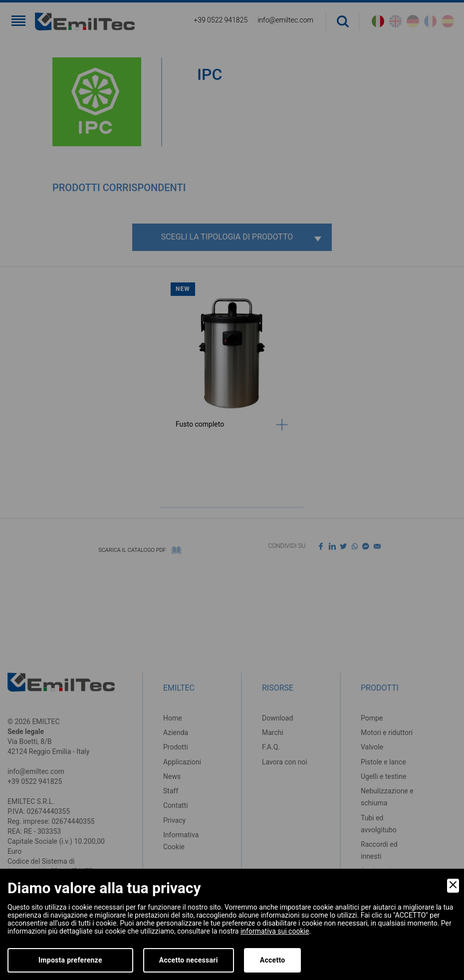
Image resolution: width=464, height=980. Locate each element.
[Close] (453, 886)
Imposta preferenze (70, 960)
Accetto (273, 960)
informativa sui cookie (275, 931)
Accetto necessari (189, 960)
